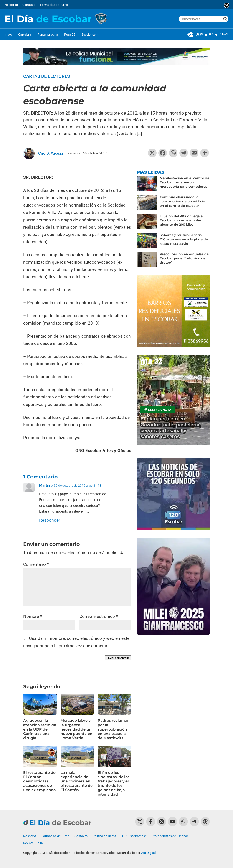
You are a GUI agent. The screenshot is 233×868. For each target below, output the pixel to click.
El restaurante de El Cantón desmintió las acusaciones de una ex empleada (39, 781)
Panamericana (48, 35)
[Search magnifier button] (225, 19)
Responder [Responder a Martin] (50, 520)
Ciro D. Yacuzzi (51, 153)
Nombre (33, 616)
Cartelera (25, 35)
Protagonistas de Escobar (170, 836)
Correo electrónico (99, 616)
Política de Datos (104, 836)
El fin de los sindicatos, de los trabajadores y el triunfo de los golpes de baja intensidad (114, 783)
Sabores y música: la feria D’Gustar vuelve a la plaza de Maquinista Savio (184, 239)
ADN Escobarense (134, 836)
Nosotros (11, 5)
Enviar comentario (118, 658)
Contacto (29, 5)
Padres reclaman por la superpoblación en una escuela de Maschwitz (114, 729)
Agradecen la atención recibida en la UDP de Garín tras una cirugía (40, 729)
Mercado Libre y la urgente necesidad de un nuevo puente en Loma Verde (76, 729)
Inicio (8, 35)
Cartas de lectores (47, 76)
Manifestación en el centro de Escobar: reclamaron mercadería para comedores (185, 182)
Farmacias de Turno (54, 5)
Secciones (89, 35)
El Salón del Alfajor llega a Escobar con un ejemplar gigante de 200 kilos (181, 220)
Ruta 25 (70, 35)
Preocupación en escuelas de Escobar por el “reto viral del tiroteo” (184, 258)
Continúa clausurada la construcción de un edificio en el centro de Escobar (182, 201)
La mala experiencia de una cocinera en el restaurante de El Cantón (77, 781)
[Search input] (201, 19)
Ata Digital (148, 853)
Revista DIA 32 (33, 843)
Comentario (36, 564)
